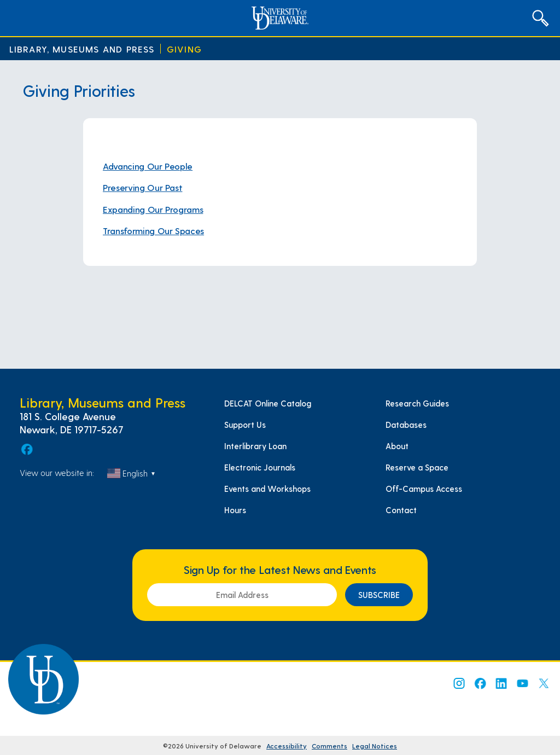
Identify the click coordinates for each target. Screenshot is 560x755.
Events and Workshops (267, 489)
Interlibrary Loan (255, 446)
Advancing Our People (148, 166)
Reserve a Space (417, 467)
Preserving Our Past (142, 187)
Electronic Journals (260, 467)
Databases (406, 425)
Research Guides (417, 403)
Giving (184, 49)
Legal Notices (375, 746)
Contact (401, 510)
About (397, 446)
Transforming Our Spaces (153, 231)
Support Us (245, 425)
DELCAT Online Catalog (268, 403)
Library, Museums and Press (82, 49)
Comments (329, 746)
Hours (235, 510)
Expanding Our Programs (153, 209)
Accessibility (287, 746)
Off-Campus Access (424, 489)
